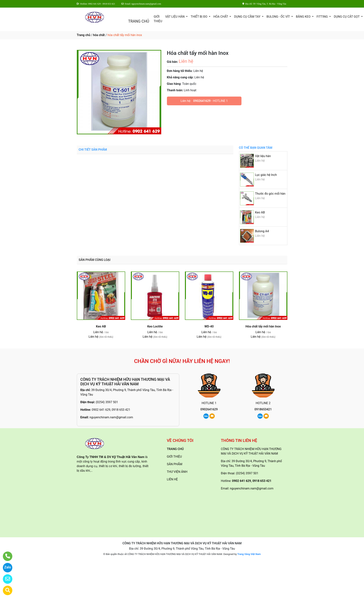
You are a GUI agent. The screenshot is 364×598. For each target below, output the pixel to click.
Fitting (323, 17)
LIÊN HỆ (172, 479)
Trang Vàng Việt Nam (249, 554)
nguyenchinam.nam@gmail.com (111, 417)
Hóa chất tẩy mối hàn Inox (263, 326)
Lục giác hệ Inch (266, 175)
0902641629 (202, 101)
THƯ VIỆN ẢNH (177, 472)
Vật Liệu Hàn (175, 17)
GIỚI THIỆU (158, 19)
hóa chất (99, 35)
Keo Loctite (155, 326)
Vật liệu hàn (263, 156)
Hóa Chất (221, 17)
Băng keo (304, 17)
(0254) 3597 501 (107, 402)
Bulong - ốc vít (279, 17)
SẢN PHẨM (175, 464)
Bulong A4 (262, 231)
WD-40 (209, 326)
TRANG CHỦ (139, 21)
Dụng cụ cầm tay (248, 17)
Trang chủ (84, 35)
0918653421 (263, 409)
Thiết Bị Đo (199, 17)
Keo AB (260, 212)
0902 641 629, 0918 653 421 (111, 410)
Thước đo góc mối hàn (270, 194)
